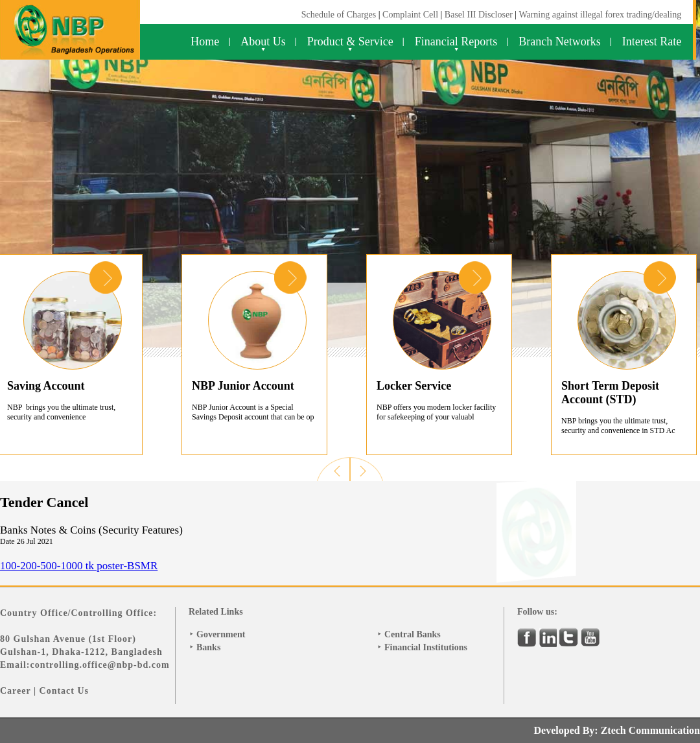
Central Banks (413, 634)
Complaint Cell (410, 15)
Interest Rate (652, 41)
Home (205, 41)
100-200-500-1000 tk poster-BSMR (79, 566)
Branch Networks (559, 41)
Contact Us (64, 691)
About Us (263, 41)
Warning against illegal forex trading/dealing (600, 15)
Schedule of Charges (339, 15)
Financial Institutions (426, 647)
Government (221, 634)
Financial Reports (456, 41)
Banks (208, 647)
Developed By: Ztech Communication (617, 730)
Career (15, 691)
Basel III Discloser (480, 15)
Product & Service (350, 41)
